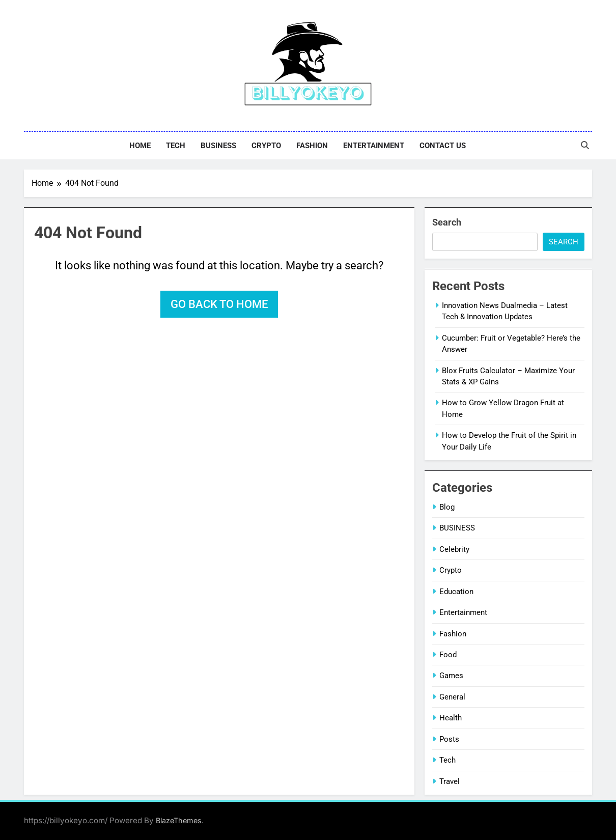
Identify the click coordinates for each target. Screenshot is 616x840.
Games (451, 676)
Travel (450, 781)
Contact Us (443, 146)
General (452, 697)
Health (451, 718)
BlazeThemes (179, 820)
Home (140, 146)
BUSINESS (218, 146)
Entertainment (374, 146)
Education (456, 592)
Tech (176, 146)
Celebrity (454, 549)
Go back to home (219, 304)
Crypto (266, 146)
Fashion (312, 146)
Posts (449, 739)
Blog (447, 507)
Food (448, 655)
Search (447, 222)
